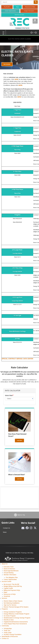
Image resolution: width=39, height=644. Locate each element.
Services (4, 598)
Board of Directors (9, 569)
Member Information (10, 575)
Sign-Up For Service (10, 605)
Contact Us (6, 528)
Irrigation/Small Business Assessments (16, 622)
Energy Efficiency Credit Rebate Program (16, 614)
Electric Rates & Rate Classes (13, 601)
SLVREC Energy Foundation (13, 634)
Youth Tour (7, 630)
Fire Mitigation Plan (12, 577)
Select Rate (9, 395)
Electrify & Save (9, 620)
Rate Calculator (7, 64)
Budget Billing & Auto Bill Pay (13, 586)
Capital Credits (8, 588)
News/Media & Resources (10, 636)
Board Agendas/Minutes (11, 571)
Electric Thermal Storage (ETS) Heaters (16, 607)
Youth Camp (8, 632)
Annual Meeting (9, 573)
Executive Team (9, 567)
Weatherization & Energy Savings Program (17, 618)
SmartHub (7, 596)
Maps (5, 592)
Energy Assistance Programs (13, 612)
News (5, 532)
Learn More (19, 440)
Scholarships (8, 629)
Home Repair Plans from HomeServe (15, 624)
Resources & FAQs (10, 594)
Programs (5, 609)
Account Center (7, 581)
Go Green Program (10, 616)
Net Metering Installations (12, 603)
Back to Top (21, 515)
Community (5, 626)
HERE (16, 79)
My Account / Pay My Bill (11, 584)
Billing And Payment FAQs (12, 590)
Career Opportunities (10, 579)
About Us (5, 564)
